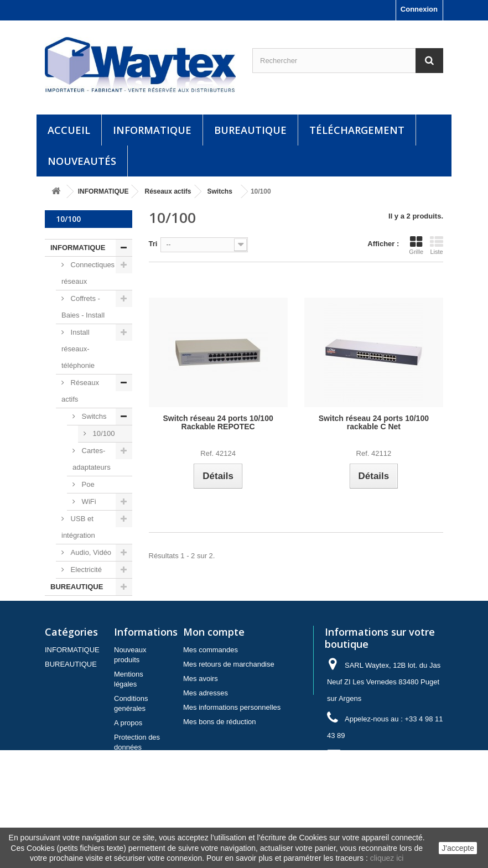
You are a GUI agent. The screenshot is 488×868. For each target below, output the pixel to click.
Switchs (93, 416)
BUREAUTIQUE (250, 130)
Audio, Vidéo (90, 552)
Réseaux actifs (80, 391)
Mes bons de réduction (220, 761)
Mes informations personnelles (232, 747)
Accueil (69, 130)
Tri (153, 244)
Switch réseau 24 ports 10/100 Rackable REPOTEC (218, 423)
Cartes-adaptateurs (92, 459)
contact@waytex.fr (401, 795)
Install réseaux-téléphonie (78, 349)
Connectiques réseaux (88, 273)
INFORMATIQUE (152, 130)
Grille (416, 245)
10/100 (103, 433)
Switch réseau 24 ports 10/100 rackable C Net (374, 423)
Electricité (85, 570)
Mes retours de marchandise (229, 703)
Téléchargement (357, 130)
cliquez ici (387, 858)
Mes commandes (211, 689)
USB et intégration (78, 527)
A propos (128, 762)
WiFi (88, 501)
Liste (437, 245)
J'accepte (458, 848)
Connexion (419, 9)
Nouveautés (82, 161)
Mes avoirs (201, 718)
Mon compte (214, 671)
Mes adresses (206, 732)
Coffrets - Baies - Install (83, 307)
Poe (87, 484)
